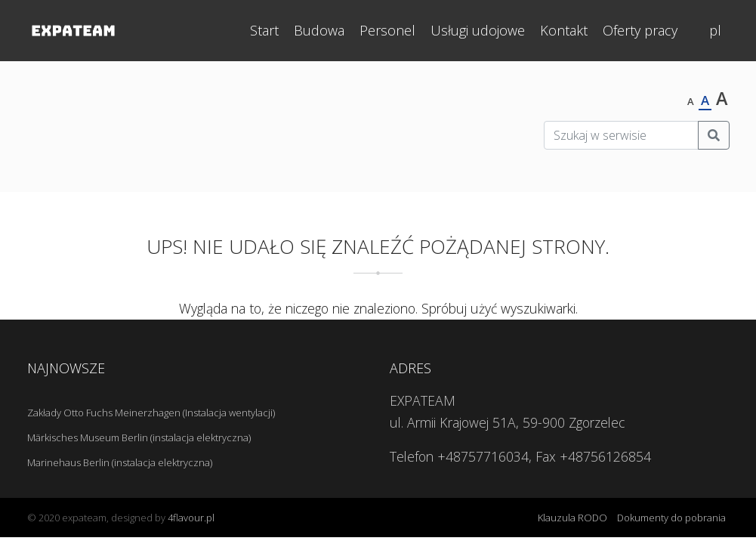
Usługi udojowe (478, 30)
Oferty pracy (640, 30)
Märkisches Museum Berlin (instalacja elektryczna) (139, 437)
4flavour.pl (191, 518)
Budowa (319, 30)
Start (264, 30)
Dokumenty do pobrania (671, 518)
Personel (387, 30)
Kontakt (564, 30)
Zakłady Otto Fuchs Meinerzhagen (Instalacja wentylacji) (151, 413)
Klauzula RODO (572, 518)
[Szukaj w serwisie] (621, 135)
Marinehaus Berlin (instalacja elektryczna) (120, 462)
